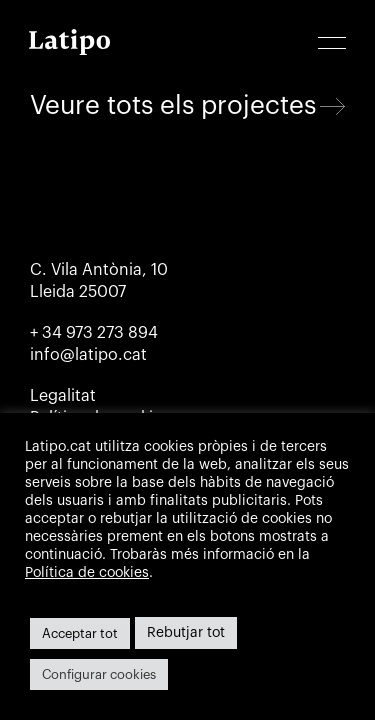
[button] (332, 43)
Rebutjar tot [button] (186, 633)
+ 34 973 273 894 (94, 333)
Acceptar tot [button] (80, 633)
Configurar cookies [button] (99, 674)
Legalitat (63, 396)
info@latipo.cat (88, 355)
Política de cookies (87, 573)
